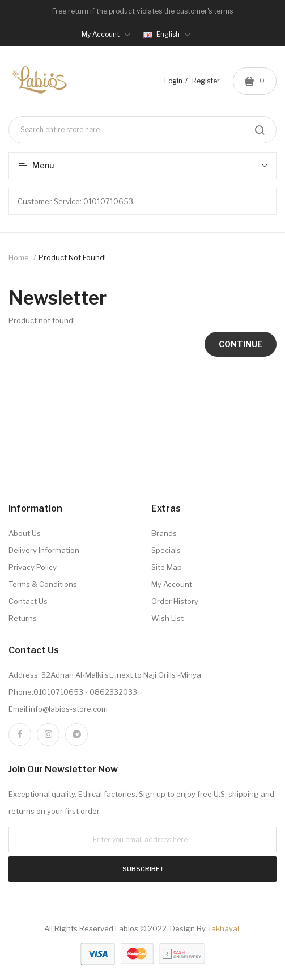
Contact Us (28, 601)
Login (173, 81)
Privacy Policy (33, 567)
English (167, 34)
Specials (166, 550)
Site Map (167, 567)
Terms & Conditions (43, 584)
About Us (25, 533)
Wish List (167, 618)
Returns (23, 618)
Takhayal (223, 928)
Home (19, 257)
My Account (172, 584)
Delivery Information (44, 550)
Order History (175, 601)
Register (206, 81)
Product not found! (72, 257)
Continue (241, 344)
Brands (164, 533)
